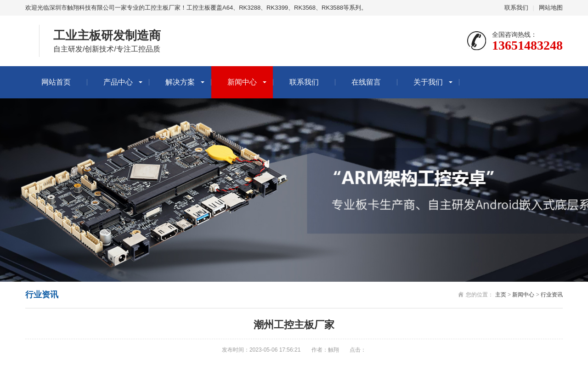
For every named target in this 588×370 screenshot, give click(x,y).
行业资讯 (552, 295)
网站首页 (56, 82)
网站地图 (551, 8)
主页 (501, 295)
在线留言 (366, 82)
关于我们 (428, 82)
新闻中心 (242, 82)
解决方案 (180, 82)
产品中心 (118, 82)
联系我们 (516, 8)
